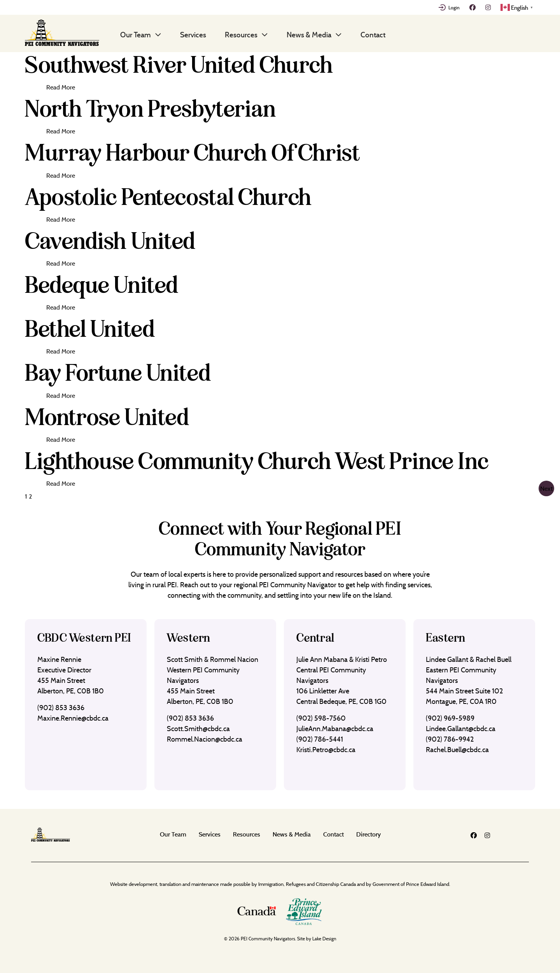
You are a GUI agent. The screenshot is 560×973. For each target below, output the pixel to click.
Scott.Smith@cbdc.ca (198, 729)
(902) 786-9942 (450, 739)
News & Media (309, 35)
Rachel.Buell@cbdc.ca (457, 750)
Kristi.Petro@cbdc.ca (326, 750)
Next (546, 488)
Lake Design (324, 939)
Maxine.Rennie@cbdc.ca (73, 718)
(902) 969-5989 (450, 718)
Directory (368, 834)
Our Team (136, 35)
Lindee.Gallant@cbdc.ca (461, 729)
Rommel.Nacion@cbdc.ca (205, 739)
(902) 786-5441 (320, 739)
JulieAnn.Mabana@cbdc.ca (335, 729)
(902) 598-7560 (321, 718)
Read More (61, 87)
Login (454, 7)
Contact (373, 35)
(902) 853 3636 (61, 708)
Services (193, 35)
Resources (241, 35)
